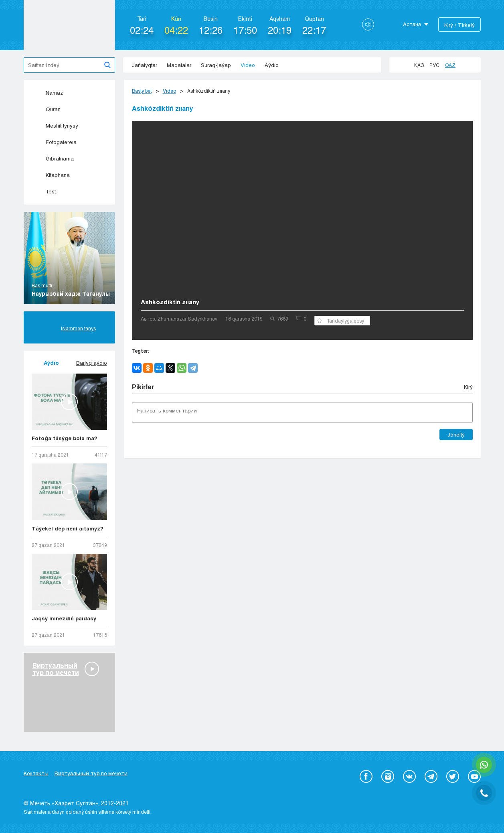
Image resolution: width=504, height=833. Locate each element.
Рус (434, 65)
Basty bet (142, 91)
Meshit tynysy (55, 126)
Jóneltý (456, 435)
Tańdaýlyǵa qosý (341, 321)
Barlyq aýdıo (92, 363)
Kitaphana (51, 175)
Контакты (36, 773)
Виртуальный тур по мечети (91, 773)
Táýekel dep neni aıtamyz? (68, 528)
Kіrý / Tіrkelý (459, 25)
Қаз (419, 65)
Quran (46, 109)
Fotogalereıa (54, 142)
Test (44, 191)
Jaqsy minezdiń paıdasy (64, 618)
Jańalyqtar (145, 65)
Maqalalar (179, 65)
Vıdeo (248, 65)
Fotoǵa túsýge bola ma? (65, 438)
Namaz (47, 93)
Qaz (450, 65)
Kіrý (468, 387)
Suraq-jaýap (216, 65)
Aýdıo (272, 65)
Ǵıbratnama (53, 158)
